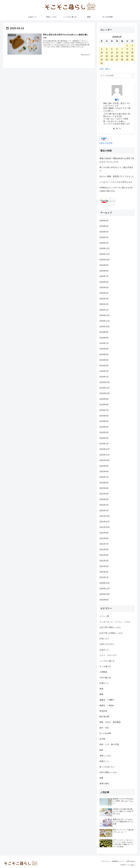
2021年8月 (104, 538)
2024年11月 (105, 321)
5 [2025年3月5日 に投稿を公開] (112, 49)
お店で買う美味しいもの (110, 627)
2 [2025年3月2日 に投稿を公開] (132, 45)
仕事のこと (104, 683)
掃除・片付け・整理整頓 (110, 722)
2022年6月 (104, 483)
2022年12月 (105, 449)
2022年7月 (104, 477)
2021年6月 (104, 550)
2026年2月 (104, 237)
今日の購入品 (105, 678)
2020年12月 (105, 583)
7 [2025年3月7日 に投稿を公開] (122, 49)
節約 (101, 750)
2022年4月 (104, 494)
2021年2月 (104, 572)
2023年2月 (104, 438)
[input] (117, 76)
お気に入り (104, 639)
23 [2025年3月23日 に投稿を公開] (132, 56)
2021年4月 (104, 561)
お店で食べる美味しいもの (111, 633)
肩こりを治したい (107, 767)
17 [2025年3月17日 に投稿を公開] (102, 56)
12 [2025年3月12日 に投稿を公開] (112, 52)
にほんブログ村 (106, 143)
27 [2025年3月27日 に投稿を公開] (117, 59)
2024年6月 (104, 349)
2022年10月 (105, 460)
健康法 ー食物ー (107, 706)
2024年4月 (104, 360)
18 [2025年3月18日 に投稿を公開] (107, 56)
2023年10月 (105, 393)
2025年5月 (104, 288)
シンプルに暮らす (107, 661)
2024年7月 (104, 343)
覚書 (101, 778)
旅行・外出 (104, 728)
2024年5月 (104, 354)
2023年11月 (105, 388)
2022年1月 (104, 511)
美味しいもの (105, 756)
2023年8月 (104, 405)
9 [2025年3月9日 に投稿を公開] (132, 49)
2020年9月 (104, 600)
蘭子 (117, 100)
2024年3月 (104, 366)
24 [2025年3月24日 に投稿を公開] (102, 59)
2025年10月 (105, 260)
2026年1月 (104, 243)
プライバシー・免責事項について (113, 861)
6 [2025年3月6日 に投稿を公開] (117, 49)
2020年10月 (105, 594)
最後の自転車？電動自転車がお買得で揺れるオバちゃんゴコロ (117, 160)
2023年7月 (104, 410)
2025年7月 (104, 276)
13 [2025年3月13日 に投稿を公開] (117, 52)
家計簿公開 (104, 717)
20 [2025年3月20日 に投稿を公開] (117, 56)
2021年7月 (104, 544)
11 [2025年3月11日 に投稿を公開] (107, 52)
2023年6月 (104, 416)
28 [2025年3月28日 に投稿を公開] (122, 59)
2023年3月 (104, 432)
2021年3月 (104, 566)
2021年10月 (105, 527)
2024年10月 (105, 327)
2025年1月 (104, 310)
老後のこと (104, 761)
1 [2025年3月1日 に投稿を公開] (127, 45)
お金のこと (104, 650)
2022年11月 (105, 455)
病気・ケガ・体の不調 (109, 744)
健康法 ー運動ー (107, 700)
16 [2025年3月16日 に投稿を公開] (132, 52)
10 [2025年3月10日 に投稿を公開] (102, 52)
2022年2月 (104, 505)
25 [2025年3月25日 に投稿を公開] (107, 59)
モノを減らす (105, 666)
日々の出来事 (105, 733)
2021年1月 (104, 577)
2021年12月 (105, 516)
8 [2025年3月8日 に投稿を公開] (127, 49)
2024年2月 (104, 371)
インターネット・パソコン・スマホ (115, 622)
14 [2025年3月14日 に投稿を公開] (122, 52)
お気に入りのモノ (107, 644)
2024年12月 (105, 315)
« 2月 (101, 69)
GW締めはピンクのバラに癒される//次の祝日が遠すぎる (116, 189)
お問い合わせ (131, 861)
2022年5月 (104, 488)
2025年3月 (104, 299)
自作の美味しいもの (108, 772)
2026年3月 (104, 232)
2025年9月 (104, 265)
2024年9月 (104, 332)
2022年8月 (104, 472)
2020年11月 (105, 589)
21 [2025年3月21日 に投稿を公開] (122, 56)
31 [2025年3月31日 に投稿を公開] (102, 63)
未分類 (102, 739)
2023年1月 (104, 444)
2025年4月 (104, 293)
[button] (133, 75)
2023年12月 (105, 382)
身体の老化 (104, 784)
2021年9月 (104, 533)
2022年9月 (104, 466)
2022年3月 (104, 499)
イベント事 (104, 616)
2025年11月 (105, 254)
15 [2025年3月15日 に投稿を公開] (127, 52)
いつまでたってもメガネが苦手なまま (116, 182)
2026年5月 (104, 221)
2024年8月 (104, 338)
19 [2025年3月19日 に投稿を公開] (112, 56)
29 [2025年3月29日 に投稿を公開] (127, 59)
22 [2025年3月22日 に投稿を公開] (127, 56)
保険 (101, 689)
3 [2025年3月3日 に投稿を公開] (102, 49)
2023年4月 (104, 427)
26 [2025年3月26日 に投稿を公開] (112, 59)
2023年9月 (104, 399)
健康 (101, 694)
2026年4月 (104, 226)
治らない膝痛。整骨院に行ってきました (117, 176)
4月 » (108, 69)
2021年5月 (104, 555)
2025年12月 (105, 248)
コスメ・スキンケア (108, 655)
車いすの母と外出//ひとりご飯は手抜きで (116, 169)
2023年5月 (104, 421)
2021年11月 (105, 522)
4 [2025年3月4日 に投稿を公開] (107, 49)
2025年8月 (104, 271)
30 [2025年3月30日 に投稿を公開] (132, 59)
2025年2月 (104, 304)
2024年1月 (104, 377)
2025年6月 (104, 282)
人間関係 (103, 672)
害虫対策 (103, 711)
